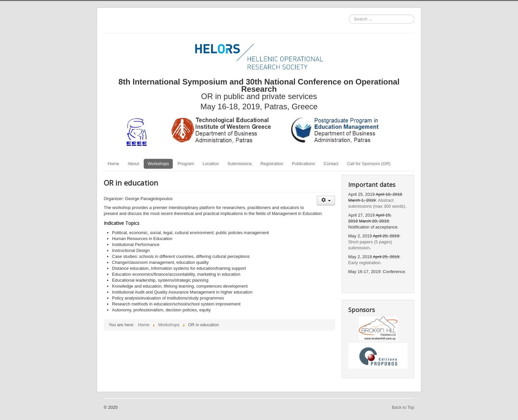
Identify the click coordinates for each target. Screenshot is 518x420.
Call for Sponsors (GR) (369, 164)
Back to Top (403, 407)
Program (186, 164)
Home (113, 164)
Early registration (364, 263)
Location (211, 164)
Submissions (240, 164)
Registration (272, 164)
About (133, 164)
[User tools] (326, 201)
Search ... (349, 15)
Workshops (158, 164)
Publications (304, 164)
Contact (331, 164)
